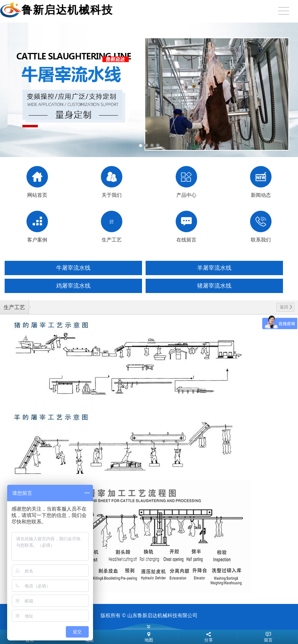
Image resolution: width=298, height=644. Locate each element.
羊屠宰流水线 (214, 268)
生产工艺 (14, 307)
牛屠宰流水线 (73, 268)
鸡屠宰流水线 (73, 286)
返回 (286, 307)
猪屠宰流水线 (214, 286)
